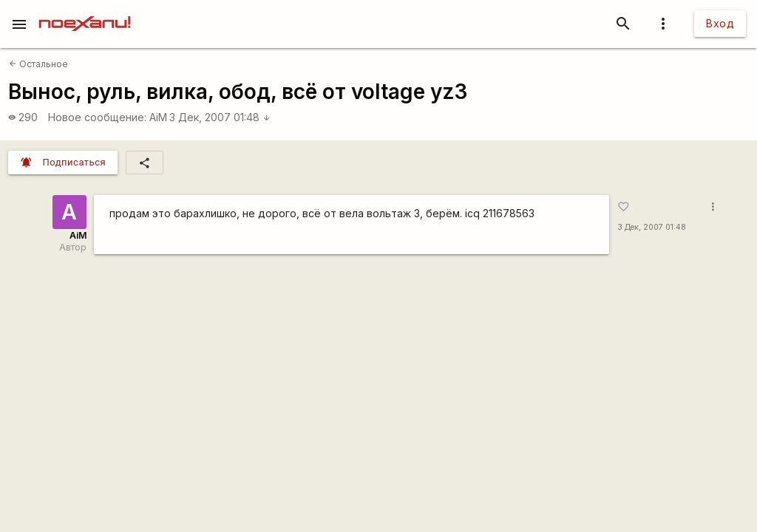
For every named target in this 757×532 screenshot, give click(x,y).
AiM (158, 117)
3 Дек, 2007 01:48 (220, 117)
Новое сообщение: (97, 117)
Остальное (38, 64)
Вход (720, 23)
